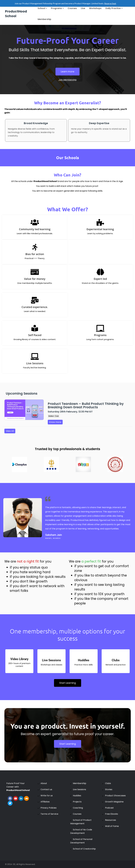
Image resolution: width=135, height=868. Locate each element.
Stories (109, 789)
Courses (72, 8)
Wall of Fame (112, 826)
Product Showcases (115, 796)
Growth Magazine (114, 802)
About (44, 783)
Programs (57, 8)
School (42, 8)
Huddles (77, 796)
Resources (111, 820)
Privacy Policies (49, 808)
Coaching (78, 808)
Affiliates (45, 802)
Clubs (108, 783)
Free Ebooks (112, 814)
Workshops (95, 8)
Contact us (46, 789)
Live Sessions (79, 789)
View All (10, 431)
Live (83, 8)
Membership (44, 19)
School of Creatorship (84, 849)
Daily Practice (114, 8)
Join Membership (68, 80)
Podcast (109, 808)
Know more (55, 422)
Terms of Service (49, 814)
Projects (77, 802)
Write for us (47, 796)
